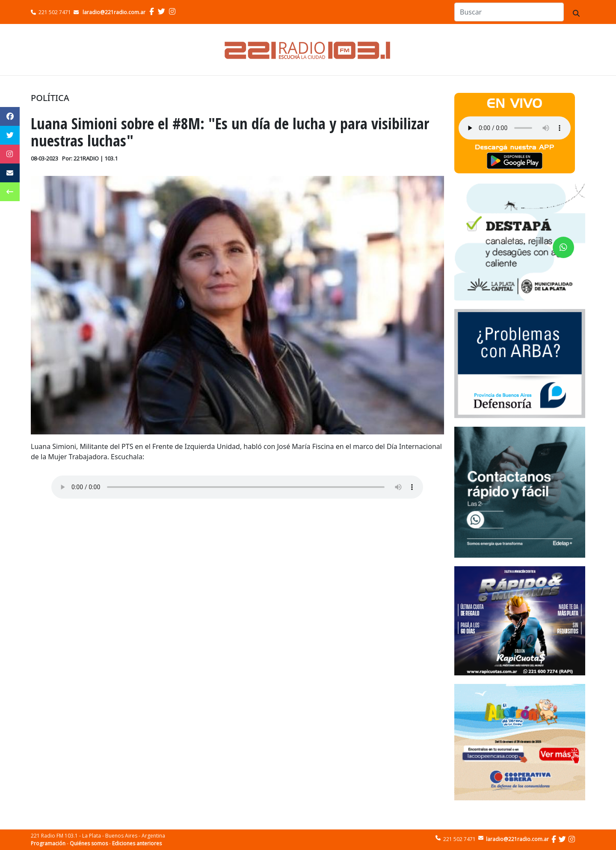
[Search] (509, 12)
